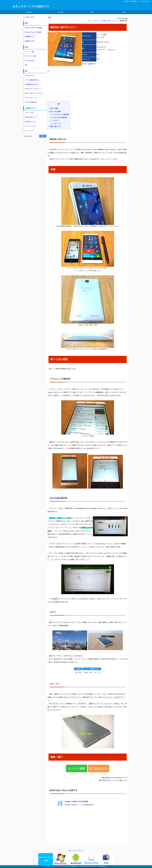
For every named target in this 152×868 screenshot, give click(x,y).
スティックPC (29, 113)
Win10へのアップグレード (33, 89)
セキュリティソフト (31, 98)
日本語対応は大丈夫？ (32, 84)
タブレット (97, 21)
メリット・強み (30, 52)
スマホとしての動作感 (60, 114)
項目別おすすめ (30, 41)
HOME (70, 851)
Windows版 (29, 12)
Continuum (54, 498)
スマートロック (30, 131)
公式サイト (111, 780)
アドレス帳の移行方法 (32, 80)
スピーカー (56, 124)
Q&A (26, 65)
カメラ (55, 120)
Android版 (60, 12)
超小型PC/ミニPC (30, 122)
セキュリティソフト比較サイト (31, 6)
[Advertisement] (63, 85)
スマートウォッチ (31, 126)
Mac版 (124, 12)
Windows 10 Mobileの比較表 (34, 28)
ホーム (90, 21)
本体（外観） (54, 108)
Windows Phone (106, 21)
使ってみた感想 (55, 111)
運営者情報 (102, 866)
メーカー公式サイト (89, 64)
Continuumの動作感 (59, 117)
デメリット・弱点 (31, 56)
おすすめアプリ (30, 76)
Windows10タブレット (32, 117)
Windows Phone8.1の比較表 (33, 32)
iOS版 (92, 12)
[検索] (30, 136)
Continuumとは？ (30, 61)
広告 (50, 17)
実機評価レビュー (31, 37)
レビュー (115, 21)
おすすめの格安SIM (31, 102)
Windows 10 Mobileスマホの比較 (76, 802)
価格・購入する (55, 126)
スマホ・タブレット (78, 851)
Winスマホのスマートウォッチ (34, 93)
